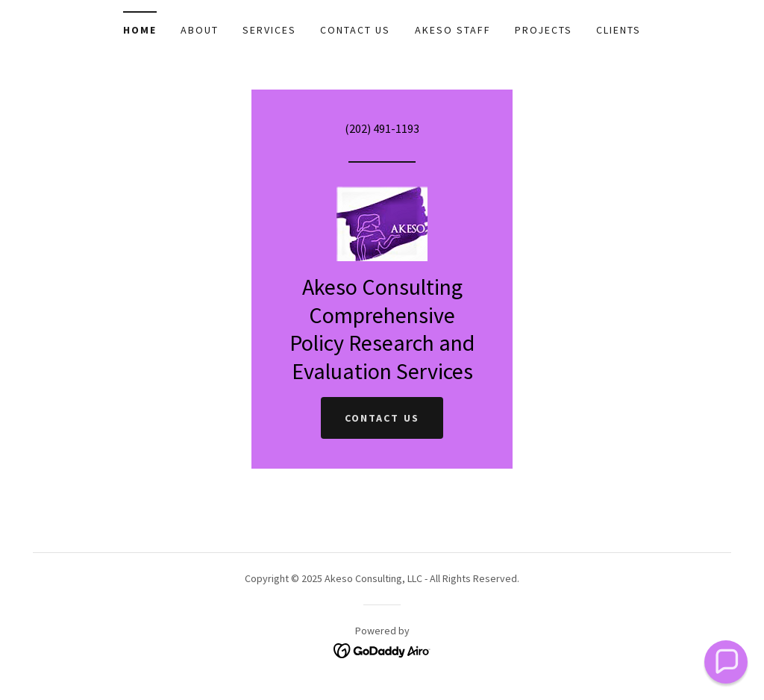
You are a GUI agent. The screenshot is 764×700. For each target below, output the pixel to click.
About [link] (200, 30)
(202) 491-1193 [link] (382, 128)
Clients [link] (619, 30)
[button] (726, 662)
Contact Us (382, 418)
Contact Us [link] (355, 30)
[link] (382, 222)
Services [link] (269, 30)
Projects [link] (544, 30)
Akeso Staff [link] (453, 30)
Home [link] (140, 30)
